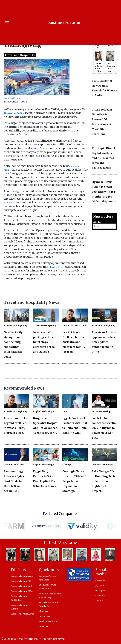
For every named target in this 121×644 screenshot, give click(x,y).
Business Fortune (12, 98)
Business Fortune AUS (22, 586)
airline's (8, 203)
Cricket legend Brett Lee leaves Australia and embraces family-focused (74, 342)
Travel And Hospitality (16, 325)
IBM (65, 411)
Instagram (101, 590)
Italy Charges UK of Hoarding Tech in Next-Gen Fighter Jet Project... (103, 481)
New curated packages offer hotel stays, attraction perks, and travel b (44, 342)
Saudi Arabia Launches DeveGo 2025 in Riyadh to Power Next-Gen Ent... (104, 428)
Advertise (44, 626)
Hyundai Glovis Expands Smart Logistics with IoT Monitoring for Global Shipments (104, 192)
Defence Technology (102, 465)
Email (97, 222)
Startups (67, 465)
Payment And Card (14, 465)
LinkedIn (100, 580)
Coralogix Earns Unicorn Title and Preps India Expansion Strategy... (74, 481)
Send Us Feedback (48, 621)
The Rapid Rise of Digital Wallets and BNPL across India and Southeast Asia (103, 158)
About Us (43, 611)
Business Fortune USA (22, 591)
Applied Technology (43, 411)
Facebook (100, 595)
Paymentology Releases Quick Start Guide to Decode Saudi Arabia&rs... (14, 481)
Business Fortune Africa (23, 614)
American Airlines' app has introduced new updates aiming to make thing (104, 342)
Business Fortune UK (21, 581)
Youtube (99, 600)
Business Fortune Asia (22, 576)
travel (35, 145)
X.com (100, 585)
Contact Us (44, 616)
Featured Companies (60, 514)
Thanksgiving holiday (14, 113)
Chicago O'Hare (57, 267)
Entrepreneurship (101, 411)
